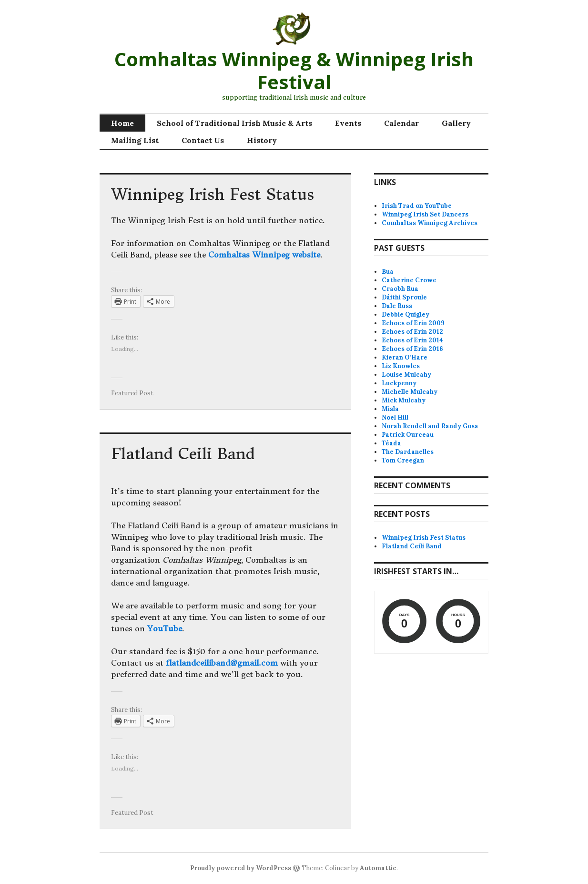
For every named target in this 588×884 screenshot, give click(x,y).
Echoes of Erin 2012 (412, 332)
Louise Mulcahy (406, 375)
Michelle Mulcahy (410, 392)
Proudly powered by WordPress (241, 868)
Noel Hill (395, 417)
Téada (391, 443)
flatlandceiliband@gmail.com (222, 663)
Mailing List (135, 140)
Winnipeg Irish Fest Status (213, 195)
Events (348, 123)
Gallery (456, 123)
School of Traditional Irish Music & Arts (234, 123)
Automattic (378, 868)
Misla (390, 409)
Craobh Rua (400, 289)
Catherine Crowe (409, 280)
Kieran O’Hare (405, 357)
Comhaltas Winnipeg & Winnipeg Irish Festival (294, 70)
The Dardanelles (408, 452)
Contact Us (203, 140)
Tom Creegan (403, 460)
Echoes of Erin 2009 (413, 323)
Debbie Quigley (406, 314)
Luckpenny (399, 383)
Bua (388, 272)
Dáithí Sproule (404, 297)
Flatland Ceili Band (183, 454)
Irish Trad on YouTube (417, 206)
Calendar (401, 123)
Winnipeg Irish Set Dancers (425, 214)
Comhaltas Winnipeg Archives (430, 223)
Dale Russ (397, 306)
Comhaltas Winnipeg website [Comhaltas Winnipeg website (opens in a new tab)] (264, 255)
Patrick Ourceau (408, 435)
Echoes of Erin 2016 (412, 349)
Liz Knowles (401, 366)
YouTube (165, 628)
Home (122, 123)
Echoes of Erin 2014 (412, 340)
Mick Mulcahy (404, 400)
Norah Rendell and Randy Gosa (430, 426)
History (262, 140)
